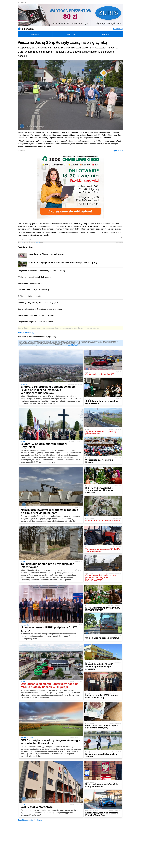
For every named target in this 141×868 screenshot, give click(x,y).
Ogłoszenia (106, 34)
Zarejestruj (75, 345)
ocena (40, 242)
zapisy (35, 328)
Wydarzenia (71, 34)
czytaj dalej (118, 151)
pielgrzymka (27, 328)
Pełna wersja (118, 29)
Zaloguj (70, 345)
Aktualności (35, 34)
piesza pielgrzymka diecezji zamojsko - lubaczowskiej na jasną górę (74, 328)
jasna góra (42, 328)
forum (23, 242)
